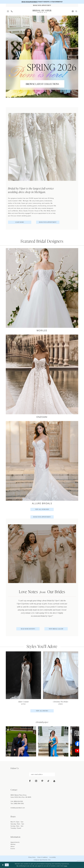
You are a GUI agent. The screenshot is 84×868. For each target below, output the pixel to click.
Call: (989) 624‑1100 (17, 801)
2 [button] (38, 95)
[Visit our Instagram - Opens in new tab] (36, 781)
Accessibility (53, 857)
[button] (8, 11)
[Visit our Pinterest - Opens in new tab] (42, 781)
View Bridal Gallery (56, 629)
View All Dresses (42, 711)
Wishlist (13, 844)
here (66, 866)
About (13, 846)
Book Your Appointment (48, 222)
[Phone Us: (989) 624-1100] (12, 11)
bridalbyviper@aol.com (18, 808)
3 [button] (41, 95)
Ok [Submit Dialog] (7, 865)
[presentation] (23, 678)
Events (13, 849)
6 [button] (49, 95)
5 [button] (46, 95)
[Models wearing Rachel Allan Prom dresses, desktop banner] (42, 57)
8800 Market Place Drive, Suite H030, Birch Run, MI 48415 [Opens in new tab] (21, 796)
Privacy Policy (32, 857)
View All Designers (42, 509)
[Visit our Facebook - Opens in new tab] (30, 781)
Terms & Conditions (42, 857)
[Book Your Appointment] (42, 5)
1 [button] (35, 95)
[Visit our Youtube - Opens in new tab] (54, 781)
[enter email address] (42, 774)
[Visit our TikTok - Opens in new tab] (48, 781)
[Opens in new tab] (21, 741)
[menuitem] (8, 11)
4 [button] (43, 95)
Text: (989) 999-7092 (17, 804)
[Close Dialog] (3, 865)
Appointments (15, 842)
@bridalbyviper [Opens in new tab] (42, 722)
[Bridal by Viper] (42, 11)
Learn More (20, 222)
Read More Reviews (28, 629)
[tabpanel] (42, 57)
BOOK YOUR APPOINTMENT (30, 2)
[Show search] (76, 11)
